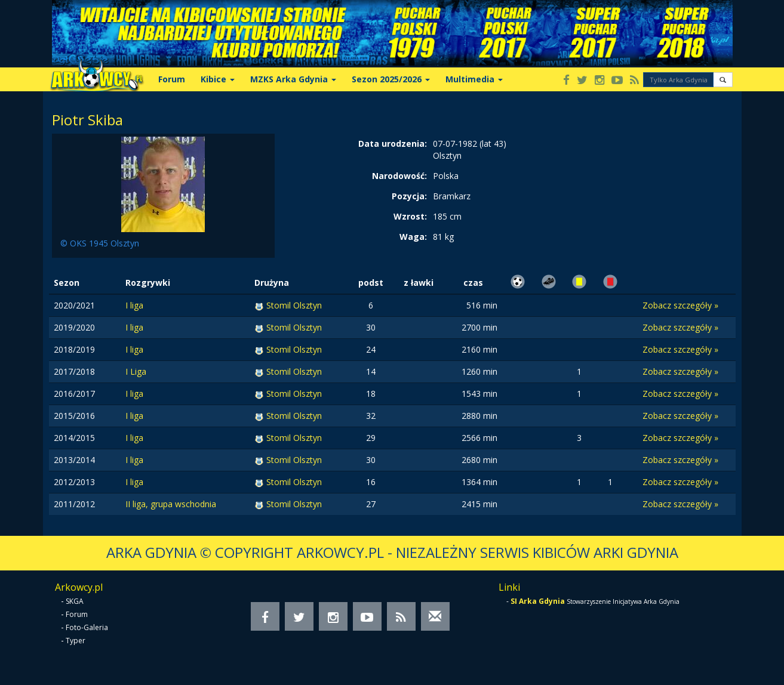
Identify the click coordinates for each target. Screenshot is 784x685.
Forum (172, 79)
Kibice (218, 79)
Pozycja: (409, 196)
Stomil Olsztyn (294, 305)
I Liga (136, 371)
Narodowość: (399, 176)
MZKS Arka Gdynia (293, 79)
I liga (134, 305)
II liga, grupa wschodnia (171, 504)
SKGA (75, 601)
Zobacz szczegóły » (680, 305)
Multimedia (474, 79)
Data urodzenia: (393, 144)
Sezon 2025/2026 (391, 79)
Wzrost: (410, 216)
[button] (723, 80)
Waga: (413, 237)
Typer (76, 641)
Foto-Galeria (87, 627)
